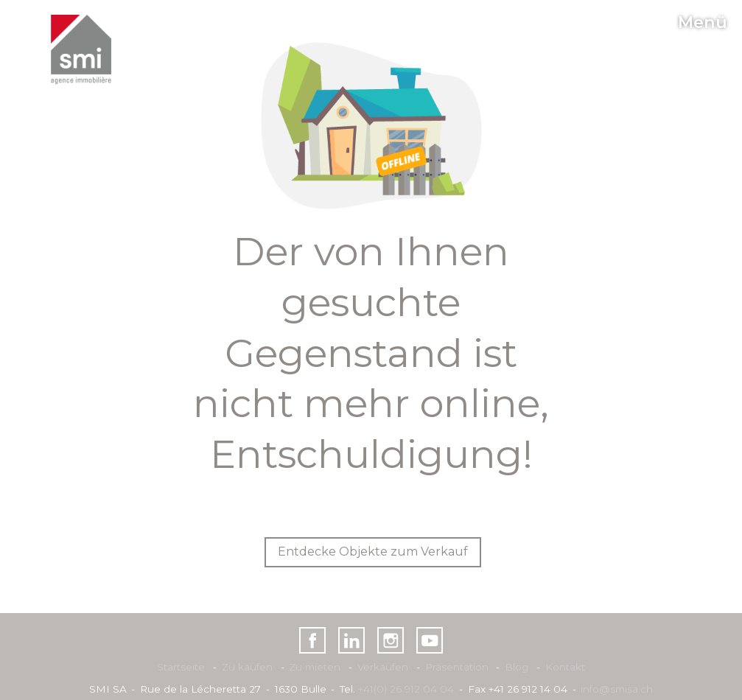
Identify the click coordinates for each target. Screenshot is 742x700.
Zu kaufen (247, 667)
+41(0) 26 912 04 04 (406, 689)
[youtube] (430, 641)
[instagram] (391, 641)
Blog (517, 667)
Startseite (181, 667)
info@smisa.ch (617, 689)
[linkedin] (352, 641)
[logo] (81, 50)
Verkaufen (383, 667)
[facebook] (313, 641)
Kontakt (565, 667)
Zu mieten (315, 667)
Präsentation (457, 667)
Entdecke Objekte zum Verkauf (373, 552)
